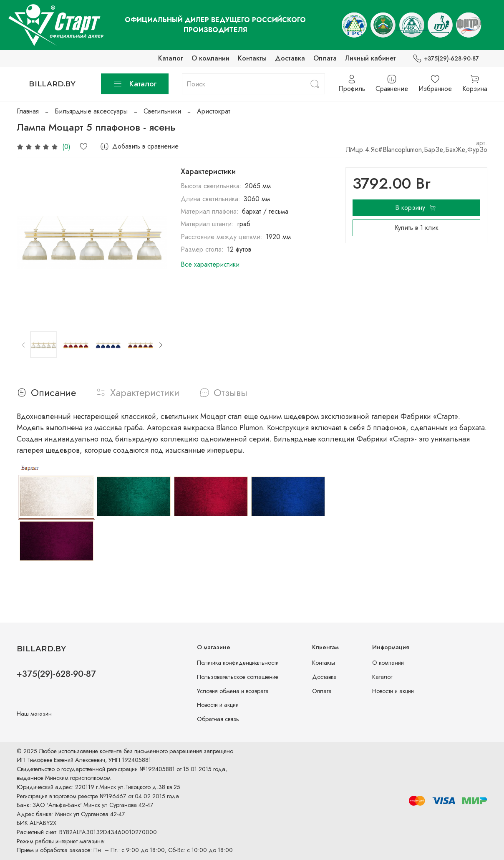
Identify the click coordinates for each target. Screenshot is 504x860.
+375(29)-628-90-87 (446, 59)
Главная (28, 111)
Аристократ (214, 111)
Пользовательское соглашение (238, 677)
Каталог (171, 58)
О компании (210, 58)
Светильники (162, 111)
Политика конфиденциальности (238, 663)
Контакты (252, 58)
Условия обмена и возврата (233, 691)
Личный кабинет (370, 58)
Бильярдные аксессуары (91, 111)
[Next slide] (160, 345)
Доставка (290, 58)
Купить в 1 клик (417, 228)
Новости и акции (218, 705)
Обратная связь (218, 719)
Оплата (325, 58)
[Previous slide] (24, 345)
